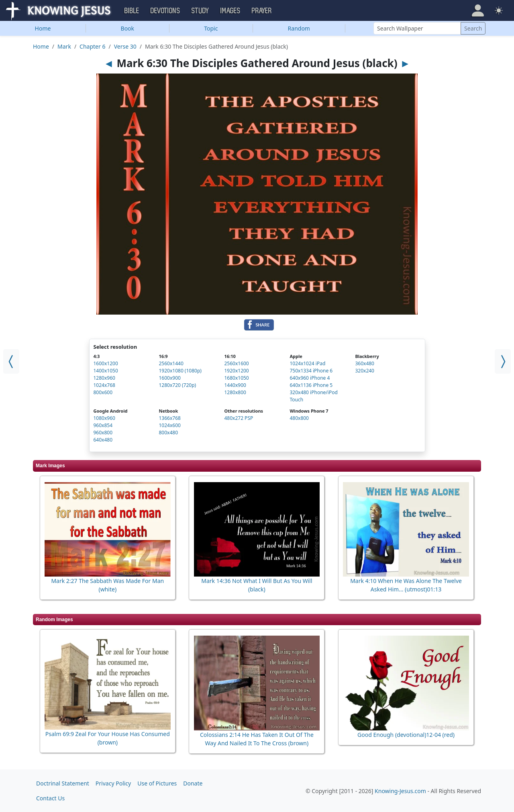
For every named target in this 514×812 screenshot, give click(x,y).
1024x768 (104, 385)
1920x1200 (236, 371)
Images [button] (230, 11)
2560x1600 (236, 363)
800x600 (103, 392)
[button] (478, 10)
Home (43, 28)
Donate (193, 783)
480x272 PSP (239, 418)
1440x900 (235, 385)
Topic (211, 28)
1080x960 (104, 418)
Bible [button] (132, 11)
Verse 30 (125, 46)
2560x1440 (171, 363)
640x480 (103, 440)
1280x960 (104, 378)
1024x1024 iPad (307, 363)
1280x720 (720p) (177, 385)
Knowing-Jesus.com (400, 791)
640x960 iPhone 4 (310, 378)
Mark (64, 46)
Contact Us (50, 798)
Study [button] (200, 11)
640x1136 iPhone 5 (311, 385)
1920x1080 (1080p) (180, 371)
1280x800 (235, 392)
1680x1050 (236, 378)
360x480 (365, 363)
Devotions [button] (165, 11)
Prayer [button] (262, 11)
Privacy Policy (113, 783)
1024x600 (169, 425)
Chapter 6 (92, 46)
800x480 (168, 433)
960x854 (103, 425)
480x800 (299, 418)
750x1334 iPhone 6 (311, 371)
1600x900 (169, 378)
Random (299, 28)
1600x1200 (106, 363)
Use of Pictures (157, 783)
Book (128, 28)
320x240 (365, 371)
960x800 (103, 433)
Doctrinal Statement (63, 783)
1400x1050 (106, 371)
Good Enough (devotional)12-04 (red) (406, 735)
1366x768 (169, 418)
